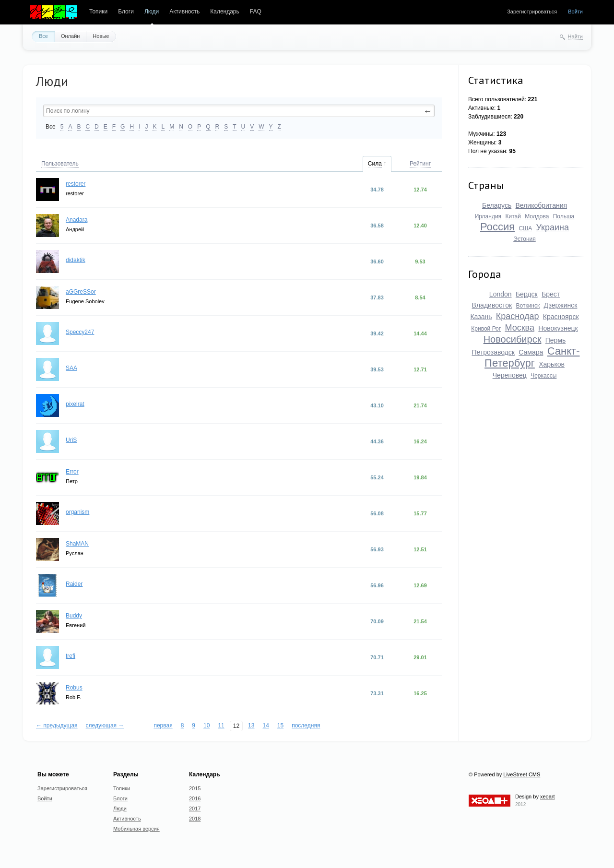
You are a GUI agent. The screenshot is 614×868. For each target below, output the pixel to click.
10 (207, 725)
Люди (152, 12)
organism (77, 512)
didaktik (76, 260)
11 (221, 725)
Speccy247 (80, 332)
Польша (564, 216)
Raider (74, 584)
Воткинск (528, 306)
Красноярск (561, 317)
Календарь (225, 12)
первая (163, 725)
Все (43, 36)
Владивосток (492, 305)
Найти (575, 36)
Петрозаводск (493, 352)
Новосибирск (513, 339)
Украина (552, 227)
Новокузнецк (558, 328)
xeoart (548, 797)
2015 (195, 788)
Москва (520, 328)
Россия (497, 227)
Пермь (556, 340)
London (501, 294)
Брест (551, 294)
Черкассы (543, 376)
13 (251, 725)
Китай (513, 216)
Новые (101, 36)
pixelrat (75, 404)
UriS (71, 440)
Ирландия (488, 216)
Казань (481, 317)
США (525, 228)
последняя (306, 725)
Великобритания (542, 205)
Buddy (74, 616)
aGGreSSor (81, 292)
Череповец (510, 375)
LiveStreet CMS (522, 774)
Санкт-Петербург (532, 357)
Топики (98, 12)
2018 (195, 819)
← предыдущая (57, 725)
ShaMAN (77, 544)
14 (266, 725)
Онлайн (70, 36)
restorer (76, 184)
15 (280, 725)
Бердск (527, 294)
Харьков (552, 364)
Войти (575, 12)
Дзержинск (561, 305)
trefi (71, 656)
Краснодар (518, 316)
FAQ (256, 12)
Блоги (126, 12)
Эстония (525, 239)
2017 (195, 809)
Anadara (77, 220)
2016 (195, 798)
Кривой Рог (486, 329)
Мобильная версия (136, 829)
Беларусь (497, 205)
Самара (531, 352)
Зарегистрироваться (532, 12)
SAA (71, 368)
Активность (184, 12)
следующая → (105, 725)
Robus (74, 688)
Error (72, 472)
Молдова (537, 216)
